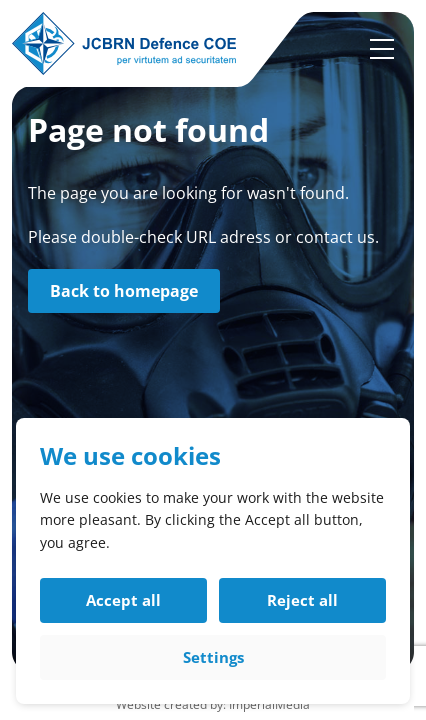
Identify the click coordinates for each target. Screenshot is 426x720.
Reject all (302, 600)
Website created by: (172, 704)
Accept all (123, 600)
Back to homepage (124, 291)
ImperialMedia (269, 704)
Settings (213, 657)
